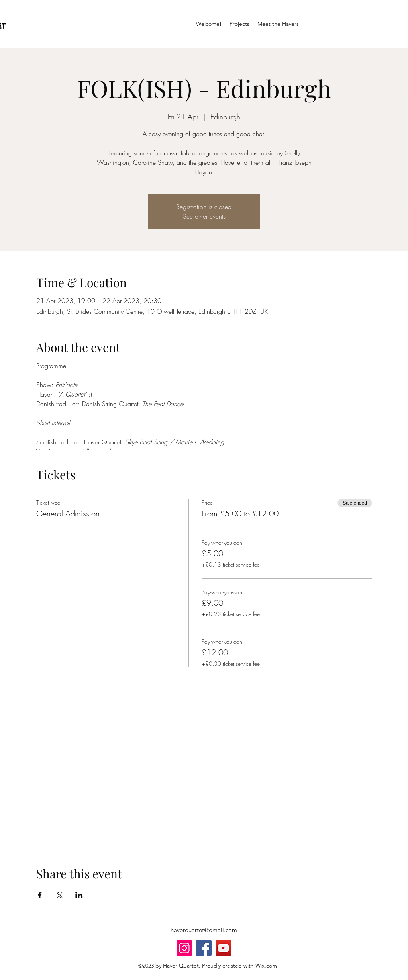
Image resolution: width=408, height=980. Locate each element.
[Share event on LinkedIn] (79, 895)
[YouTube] (223, 948)
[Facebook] (204, 948)
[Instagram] (184, 948)
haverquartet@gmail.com (204, 930)
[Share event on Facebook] (40, 895)
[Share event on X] (60, 895)
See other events (204, 216)
